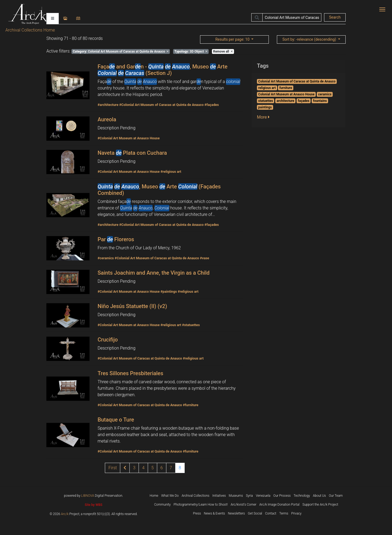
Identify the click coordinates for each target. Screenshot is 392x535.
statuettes (266, 101)
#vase (204, 258)
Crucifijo (108, 340)
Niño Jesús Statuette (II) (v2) (132, 306)
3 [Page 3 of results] (134, 468)
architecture (285, 101)
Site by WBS (93, 505)
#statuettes (191, 325)
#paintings (169, 291)
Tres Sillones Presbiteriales (130, 373)
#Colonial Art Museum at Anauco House (129, 138)
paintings (265, 107)
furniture (286, 88)
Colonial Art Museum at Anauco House (286, 94)
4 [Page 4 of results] (143, 468)
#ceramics (106, 258)
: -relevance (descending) (310, 39)
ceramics (325, 94)
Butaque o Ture (116, 420)
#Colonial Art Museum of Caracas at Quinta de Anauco (161, 105)
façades (304, 101)
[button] (265, 117)
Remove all (223, 51)
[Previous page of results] (125, 468)
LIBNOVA (88, 496)
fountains (320, 101)
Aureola (107, 119)
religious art (267, 88)
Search (335, 17)
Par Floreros (116, 239)
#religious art (171, 172)
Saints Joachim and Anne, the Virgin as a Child (154, 273)
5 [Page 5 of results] (152, 468)
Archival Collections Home (30, 30)
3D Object (191, 51)
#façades (212, 105)
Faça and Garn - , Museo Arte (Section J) (163, 70)
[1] (113, 468)
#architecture (108, 105)
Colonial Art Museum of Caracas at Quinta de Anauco (121, 51)
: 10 (233, 39)
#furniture (191, 405)
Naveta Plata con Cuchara (132, 153)
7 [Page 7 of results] (171, 468)
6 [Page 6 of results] (162, 468)
